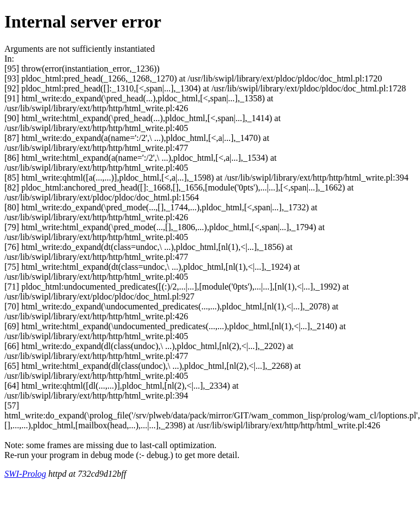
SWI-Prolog (25, 474)
